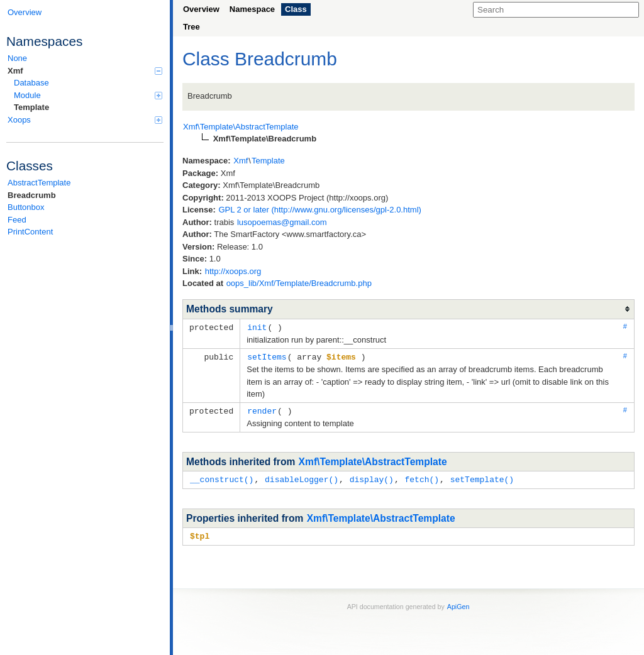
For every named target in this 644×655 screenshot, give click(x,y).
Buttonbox (26, 207)
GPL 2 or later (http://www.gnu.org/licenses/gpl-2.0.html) (320, 210)
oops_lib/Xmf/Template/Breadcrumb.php (299, 283)
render (262, 409)
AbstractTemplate (39, 183)
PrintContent (30, 232)
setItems (267, 356)
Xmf (85, 71)
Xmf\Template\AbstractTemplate (373, 460)
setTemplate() (482, 477)
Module (88, 95)
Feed (17, 220)
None (17, 58)
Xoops (85, 120)
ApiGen (458, 603)
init (257, 327)
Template (31, 107)
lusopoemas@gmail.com (282, 222)
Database (31, 83)
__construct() (222, 477)
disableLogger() (302, 477)
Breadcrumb (32, 195)
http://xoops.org (233, 271)
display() (372, 477)
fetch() (422, 477)
